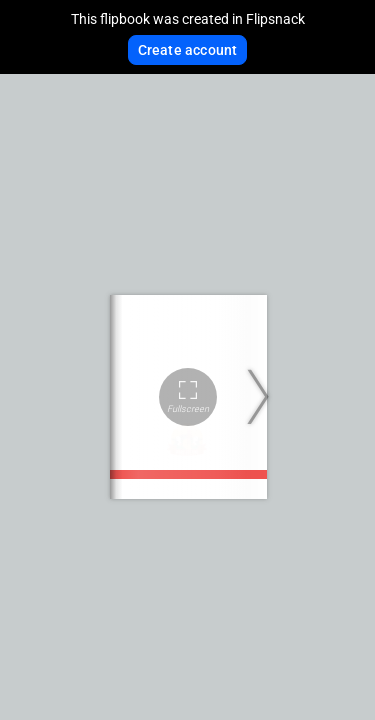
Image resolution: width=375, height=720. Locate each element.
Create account (188, 50)
